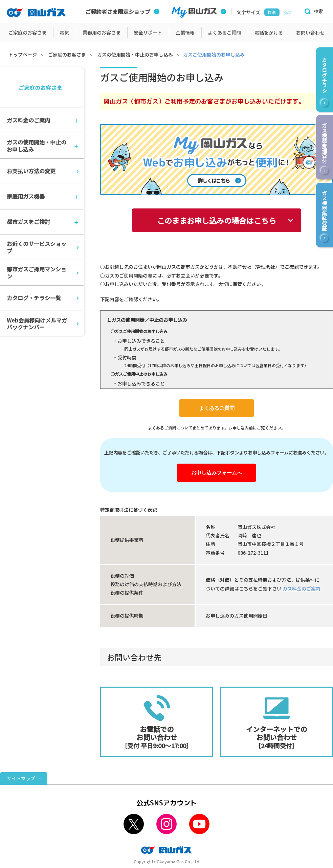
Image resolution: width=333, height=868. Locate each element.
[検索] (313, 12)
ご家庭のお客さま (67, 54)
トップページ (23, 54)
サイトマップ (21, 778)
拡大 (288, 13)
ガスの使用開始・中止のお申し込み (135, 54)
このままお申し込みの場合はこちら (217, 220)
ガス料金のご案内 (302, 588)
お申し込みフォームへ (217, 473)
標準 (272, 13)
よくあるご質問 (217, 408)
